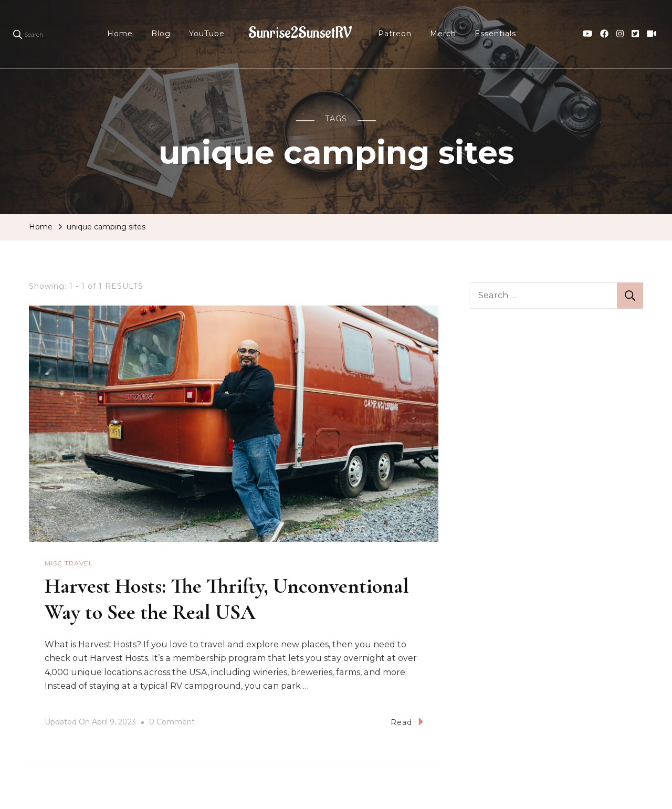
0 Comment (172, 722)
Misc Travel (69, 563)
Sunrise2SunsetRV (300, 33)
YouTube (207, 34)
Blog (161, 34)
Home (120, 34)
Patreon (395, 34)
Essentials (495, 34)
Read (407, 722)
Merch (443, 34)
